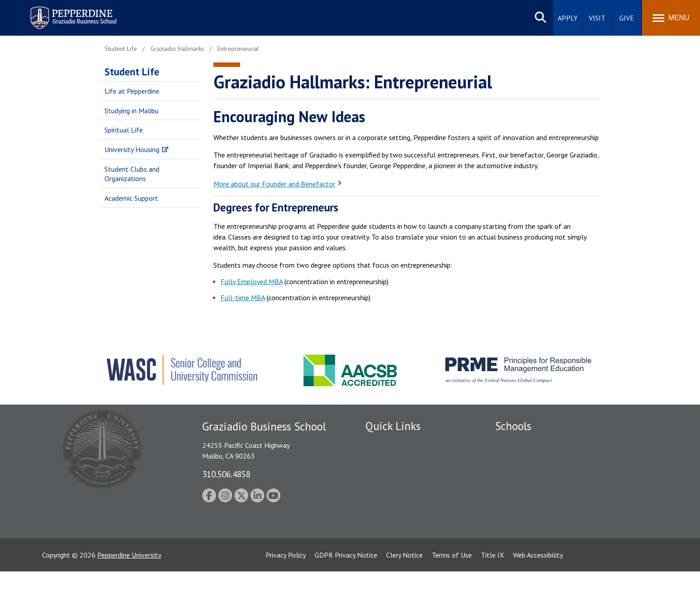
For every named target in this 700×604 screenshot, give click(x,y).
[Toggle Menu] (671, 18)
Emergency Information (401, 490)
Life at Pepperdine (132, 91)
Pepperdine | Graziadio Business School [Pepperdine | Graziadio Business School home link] (62, 12)
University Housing (132, 149)
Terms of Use (452, 587)
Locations (380, 443)
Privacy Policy (286, 587)
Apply (568, 18)
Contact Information (397, 521)
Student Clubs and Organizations (132, 174)
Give (627, 18)
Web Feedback (387, 552)
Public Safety (385, 459)
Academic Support (131, 198)
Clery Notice (404, 587)
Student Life (132, 72)
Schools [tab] (513, 426)
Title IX (492, 587)
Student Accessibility (396, 474)
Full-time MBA (243, 298)
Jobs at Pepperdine (394, 505)
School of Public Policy (529, 514)
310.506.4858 (226, 474)
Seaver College (517, 443)
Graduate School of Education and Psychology (565, 490)
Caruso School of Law (528, 459)
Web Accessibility (538, 587)
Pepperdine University (129, 587)
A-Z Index (380, 536)
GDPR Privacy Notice (346, 587)
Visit (597, 18)
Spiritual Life (124, 130)
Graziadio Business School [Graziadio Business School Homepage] (534, 474)
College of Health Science (534, 530)
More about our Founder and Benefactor (274, 184)
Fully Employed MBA (252, 281)
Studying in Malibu (131, 111)
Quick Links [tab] (393, 426)
